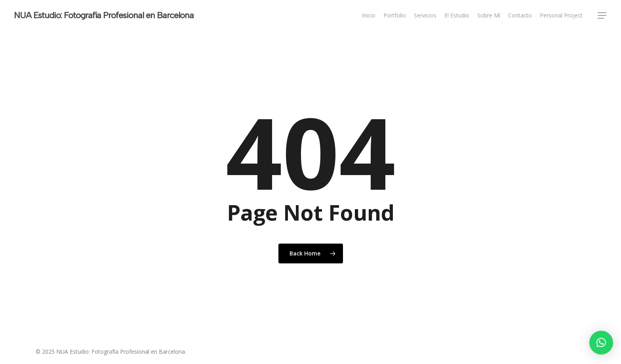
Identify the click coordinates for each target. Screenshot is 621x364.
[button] (602, 16)
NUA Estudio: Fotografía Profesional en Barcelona (104, 15)
